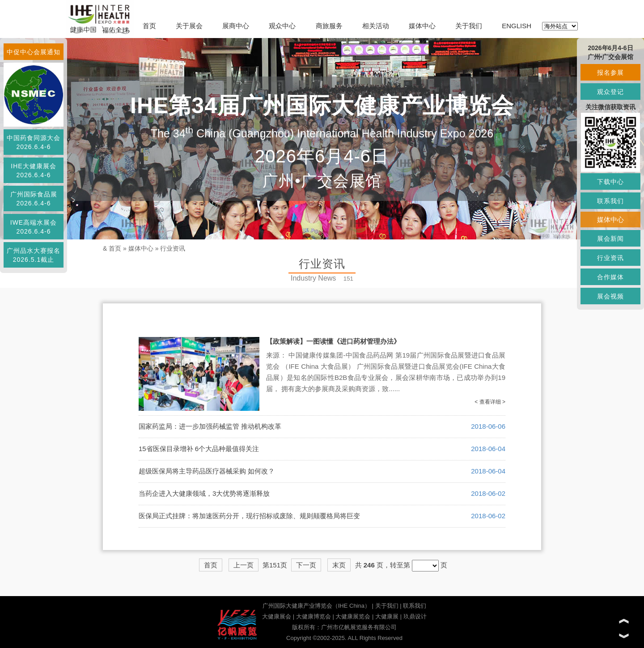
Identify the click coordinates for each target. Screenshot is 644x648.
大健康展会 (277, 616)
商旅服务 (329, 26)
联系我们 (415, 606)
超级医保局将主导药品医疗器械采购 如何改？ (207, 471)
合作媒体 (610, 277)
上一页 (244, 565)
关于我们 (469, 26)
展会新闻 (610, 239)
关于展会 (189, 26)
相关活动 (376, 26)
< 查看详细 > (490, 402)
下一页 (306, 565)
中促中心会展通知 (34, 52)
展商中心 (236, 26)
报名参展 (610, 72)
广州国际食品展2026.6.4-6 (34, 199)
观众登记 (610, 92)
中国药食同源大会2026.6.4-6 (34, 142)
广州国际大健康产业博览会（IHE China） (316, 606)
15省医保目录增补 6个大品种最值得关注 (199, 449)
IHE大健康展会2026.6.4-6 (33, 171)
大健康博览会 (314, 616)
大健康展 (387, 616)
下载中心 (610, 182)
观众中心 (282, 26)
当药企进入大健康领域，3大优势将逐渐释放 (204, 493)
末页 (339, 565)
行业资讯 (173, 248)
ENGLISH (517, 26)
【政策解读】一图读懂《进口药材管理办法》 (333, 341)
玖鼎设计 (415, 616)
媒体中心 (422, 26)
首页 (149, 26)
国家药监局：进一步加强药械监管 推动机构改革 (210, 426)
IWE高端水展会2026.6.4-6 (34, 227)
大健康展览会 (353, 616)
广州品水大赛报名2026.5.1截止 (34, 255)
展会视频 (610, 296)
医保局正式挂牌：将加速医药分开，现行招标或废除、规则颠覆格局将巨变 (249, 516)
